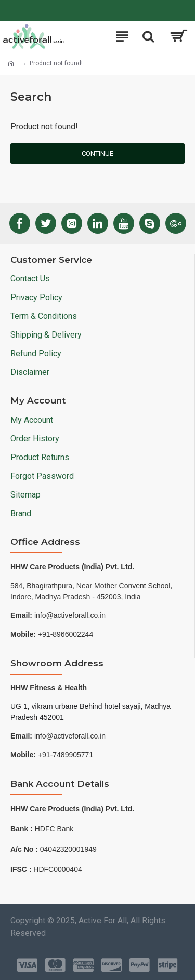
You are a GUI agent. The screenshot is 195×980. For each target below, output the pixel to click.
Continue (97, 153)
